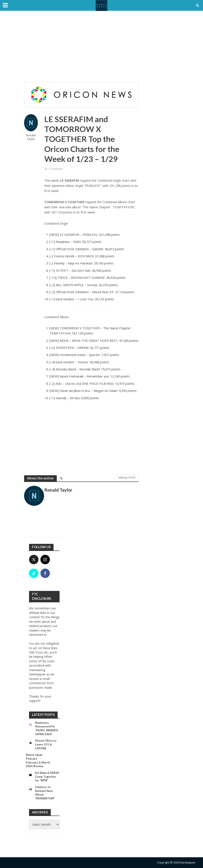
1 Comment (55, 169)
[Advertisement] (101, 49)
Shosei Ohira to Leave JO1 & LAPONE (46, 744)
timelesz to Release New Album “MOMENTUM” (45, 793)
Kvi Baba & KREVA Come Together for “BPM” (47, 777)
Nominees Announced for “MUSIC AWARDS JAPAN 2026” (47, 728)
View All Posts (127, 478)
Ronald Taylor (31, 137)
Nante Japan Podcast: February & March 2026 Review (38, 760)
